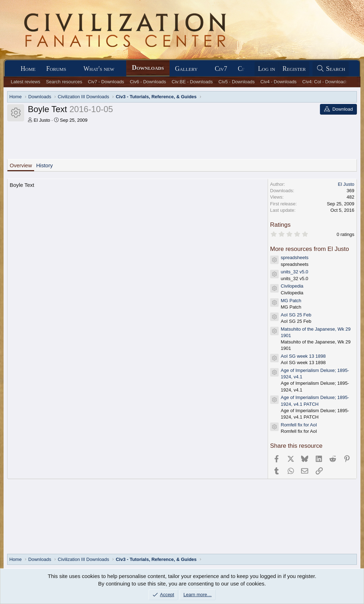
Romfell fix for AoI (299, 425)
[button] (73, 69)
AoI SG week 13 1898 (303, 356)
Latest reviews (25, 82)
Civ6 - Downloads (148, 82)
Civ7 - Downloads (106, 82)
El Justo (42, 120)
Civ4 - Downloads (278, 82)
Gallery (186, 69)
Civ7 (221, 69)
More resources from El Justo (310, 249)
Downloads (148, 68)
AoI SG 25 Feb (296, 315)
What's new (99, 69)
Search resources (64, 82)
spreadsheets (295, 258)
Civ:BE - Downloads (192, 82)
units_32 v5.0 (295, 272)
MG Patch (291, 301)
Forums (56, 69)
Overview (21, 165)
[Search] (331, 69)
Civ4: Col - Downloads (325, 82)
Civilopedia (292, 286)
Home (28, 69)
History (45, 165)
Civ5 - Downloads (237, 82)
